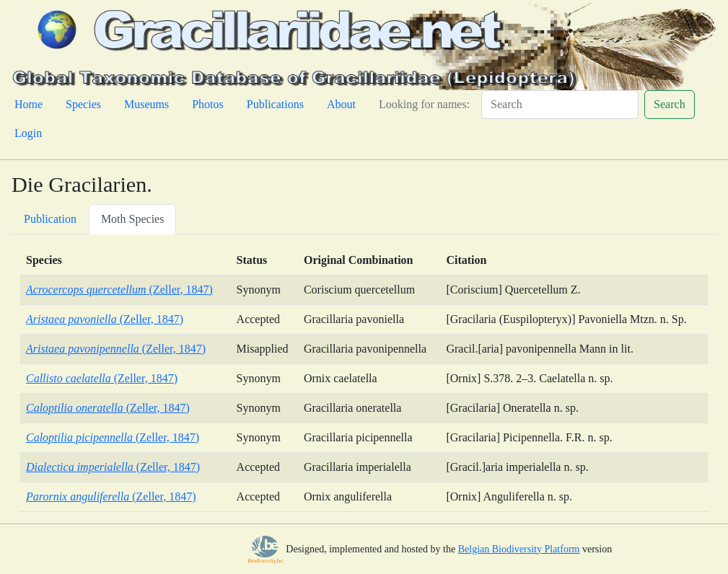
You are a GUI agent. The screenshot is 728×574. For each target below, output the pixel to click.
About (341, 104)
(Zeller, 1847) (119, 290)
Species (83, 104)
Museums (146, 104)
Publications (275, 104)
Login (28, 133)
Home (28, 104)
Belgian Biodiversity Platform (519, 549)
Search (670, 104)
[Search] (560, 105)
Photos (208, 104)
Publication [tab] (50, 219)
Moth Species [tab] (133, 219)
